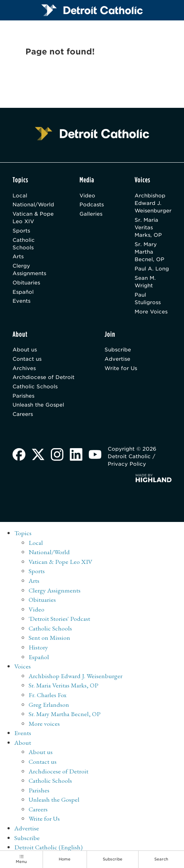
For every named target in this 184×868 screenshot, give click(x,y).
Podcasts (92, 204)
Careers (23, 414)
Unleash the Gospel (38, 405)
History (38, 647)
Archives (24, 368)
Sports (21, 231)
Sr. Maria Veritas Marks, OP (148, 227)
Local (20, 195)
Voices (23, 666)
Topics (23, 533)
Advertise (117, 359)
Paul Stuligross (148, 298)
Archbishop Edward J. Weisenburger (153, 203)
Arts (18, 256)
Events (21, 301)
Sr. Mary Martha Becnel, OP (149, 252)
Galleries (91, 214)
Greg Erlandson (49, 704)
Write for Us (121, 368)
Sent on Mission (49, 637)
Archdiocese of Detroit (43, 377)
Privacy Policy (127, 464)
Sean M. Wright (145, 282)
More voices (44, 723)
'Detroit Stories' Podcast (59, 618)
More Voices (151, 311)
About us (25, 349)
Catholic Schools (24, 244)
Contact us (27, 359)
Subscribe (118, 349)
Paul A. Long (152, 268)
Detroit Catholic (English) (49, 847)
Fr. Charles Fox (48, 695)
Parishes (23, 396)
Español (23, 292)
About (23, 742)
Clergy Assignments (29, 269)
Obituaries (26, 282)
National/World (33, 204)
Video (87, 195)
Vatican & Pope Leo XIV (33, 217)
